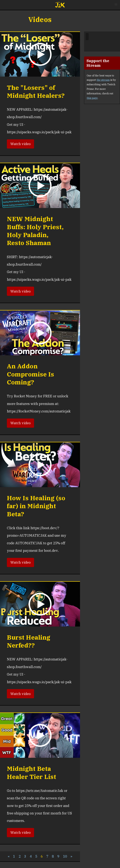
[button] (116, 5)
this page (92, 98)
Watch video (20, 144)
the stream (103, 80)
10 (65, 856)
